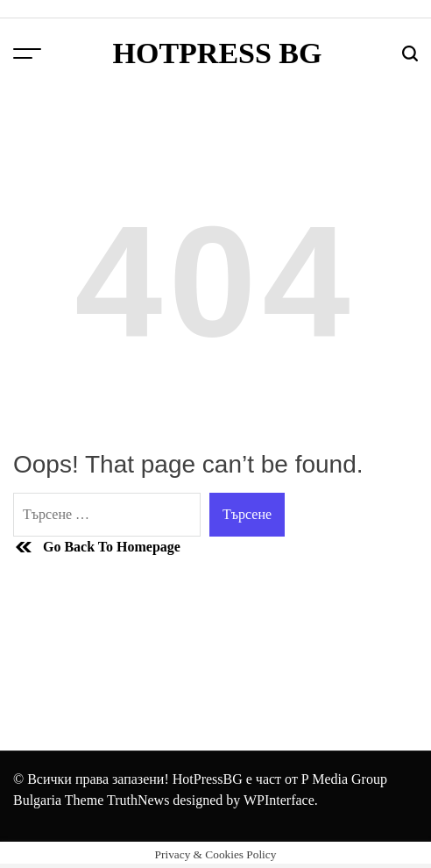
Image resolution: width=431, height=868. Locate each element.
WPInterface (279, 800)
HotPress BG (217, 53)
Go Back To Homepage (97, 547)
